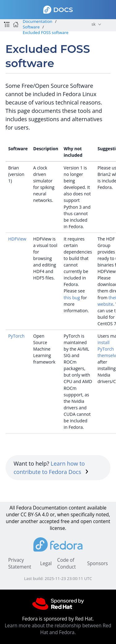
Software (31, 27)
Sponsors (98, 563)
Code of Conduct (67, 563)
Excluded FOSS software (45, 32)
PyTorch (16, 336)
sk (94, 24)
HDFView (17, 239)
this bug (72, 298)
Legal (46, 563)
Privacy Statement (19, 563)
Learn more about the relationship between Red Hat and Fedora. (58, 629)
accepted (49, 521)
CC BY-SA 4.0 (35, 515)
